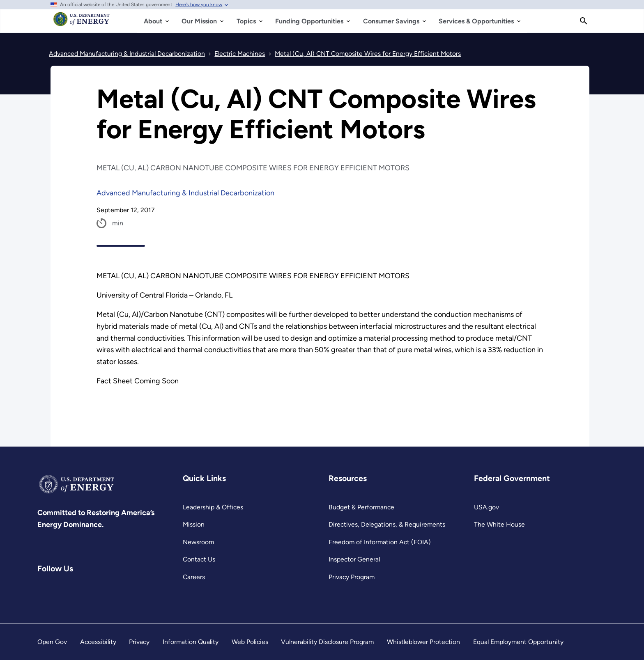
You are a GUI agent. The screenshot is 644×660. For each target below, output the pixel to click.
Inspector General (354, 559)
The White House (499, 524)
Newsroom (198, 542)
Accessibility (98, 642)
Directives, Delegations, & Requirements (387, 524)
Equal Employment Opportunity (518, 642)
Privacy (139, 642)
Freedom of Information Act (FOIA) (380, 542)
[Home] (82, 23)
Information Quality (191, 642)
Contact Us (199, 559)
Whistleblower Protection (423, 642)
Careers (194, 577)
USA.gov (486, 507)
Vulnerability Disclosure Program (327, 642)
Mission (194, 524)
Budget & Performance (361, 507)
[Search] (584, 21)
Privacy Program (352, 577)
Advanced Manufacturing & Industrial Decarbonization (185, 193)
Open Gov (52, 642)
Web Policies (250, 642)
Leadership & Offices (213, 507)
